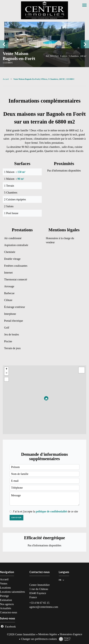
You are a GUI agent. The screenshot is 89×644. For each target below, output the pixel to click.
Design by (64, 639)
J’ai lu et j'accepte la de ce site (45, 511)
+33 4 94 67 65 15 (39, 603)
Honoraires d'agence (71, 634)
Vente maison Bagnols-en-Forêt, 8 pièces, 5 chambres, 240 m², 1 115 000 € (44, 79)
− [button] (7, 373)
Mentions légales (48, 634)
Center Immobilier (40, 585)
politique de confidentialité (51, 511)
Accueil (6, 79)
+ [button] (7, 369)
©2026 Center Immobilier (21, 634)
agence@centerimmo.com (44, 607)
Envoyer (17, 518)
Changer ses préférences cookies (39, 639)
